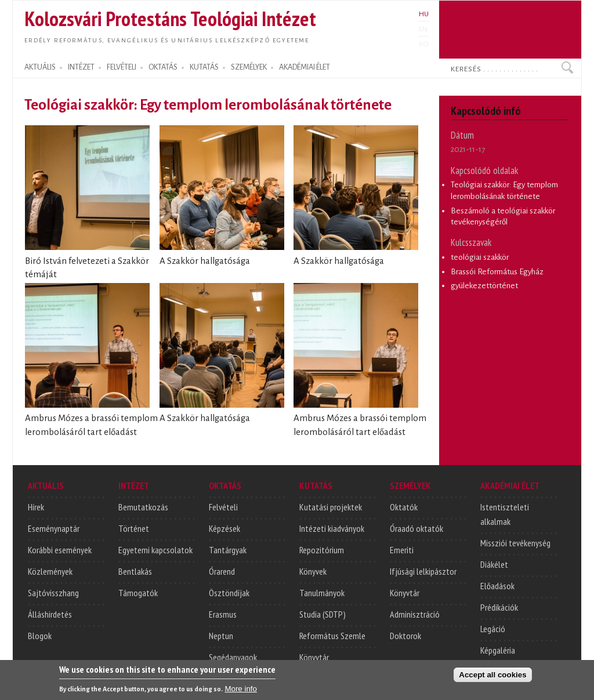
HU (424, 14)
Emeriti (402, 550)
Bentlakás (135, 571)
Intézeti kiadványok (332, 528)
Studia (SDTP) (323, 614)
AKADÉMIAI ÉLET (305, 67)
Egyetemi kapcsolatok (155, 550)
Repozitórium (322, 550)
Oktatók (404, 507)
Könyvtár (314, 657)
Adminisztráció (415, 614)
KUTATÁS (204, 67)
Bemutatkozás (143, 507)
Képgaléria (498, 650)
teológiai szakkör (480, 257)
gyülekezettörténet (484, 286)
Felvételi (223, 507)
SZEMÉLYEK (249, 67)
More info (241, 690)
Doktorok (405, 636)
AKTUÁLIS (40, 67)
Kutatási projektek (331, 507)
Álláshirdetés (50, 614)
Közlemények (50, 571)
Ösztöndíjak (229, 593)
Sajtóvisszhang (53, 593)
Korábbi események (60, 550)
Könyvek (313, 571)
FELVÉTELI (122, 67)
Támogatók (138, 593)
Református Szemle (332, 636)
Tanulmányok (322, 593)
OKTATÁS (163, 67)
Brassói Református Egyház (497, 272)
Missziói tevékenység (515, 543)
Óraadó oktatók (416, 528)
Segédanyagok (233, 657)
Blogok (40, 636)
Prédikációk (499, 607)
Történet (134, 528)
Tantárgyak (228, 550)
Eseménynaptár (54, 528)
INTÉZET (81, 67)
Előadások (497, 586)
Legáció (493, 629)
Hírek (36, 507)
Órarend (222, 571)
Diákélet (494, 564)
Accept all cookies (492, 677)
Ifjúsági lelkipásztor (423, 571)
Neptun (221, 636)
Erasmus (223, 614)
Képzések (224, 528)
